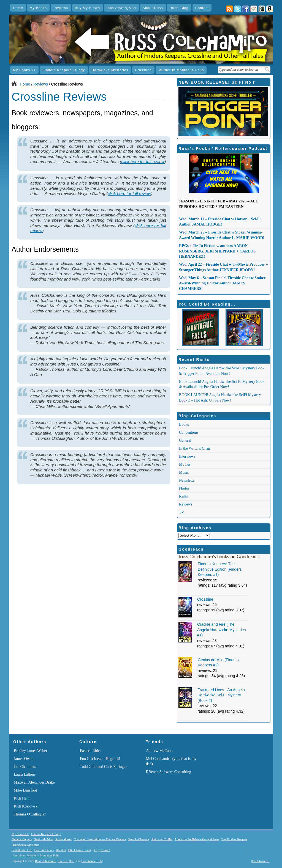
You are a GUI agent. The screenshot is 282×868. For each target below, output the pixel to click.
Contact (202, 8)
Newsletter (187, 480)
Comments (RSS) (92, 861)
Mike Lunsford (25, 790)
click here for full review (143, 162)
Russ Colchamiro (46, 861)
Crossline (143, 70)
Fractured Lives (44, 850)
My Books (38, 8)
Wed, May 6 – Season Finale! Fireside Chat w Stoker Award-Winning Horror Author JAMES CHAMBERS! (222, 283)
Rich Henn (22, 798)
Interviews (187, 456)
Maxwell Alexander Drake (34, 782)
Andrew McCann (159, 751)
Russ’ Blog (179, 8)
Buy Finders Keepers (234, 839)
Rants (183, 496)
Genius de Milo (44, 839)
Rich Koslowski (26, 806)
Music (184, 472)
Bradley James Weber (30, 751)
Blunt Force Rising (80, 850)
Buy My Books (87, 8)
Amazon (270, 9)
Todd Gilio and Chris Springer (103, 767)
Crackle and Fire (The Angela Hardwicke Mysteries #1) (222, 630)
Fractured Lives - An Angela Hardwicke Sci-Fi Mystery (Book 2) (221, 695)
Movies (185, 464)
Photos (184, 488)
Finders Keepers (22, 839)
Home (18, 8)
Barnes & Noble (262, 9)
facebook (246, 9)
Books (184, 425)
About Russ (153, 8)
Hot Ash (61, 850)
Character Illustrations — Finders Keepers (100, 839)
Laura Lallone (25, 774)
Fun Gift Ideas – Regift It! (100, 759)
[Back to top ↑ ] (261, 861)
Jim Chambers (25, 767)
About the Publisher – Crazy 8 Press (197, 839)
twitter (238, 9)
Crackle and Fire (22, 850)
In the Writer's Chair (195, 448)
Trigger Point (102, 850)
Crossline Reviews (59, 97)
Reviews (61, 8)
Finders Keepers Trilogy (64, 70)
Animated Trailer (162, 839)
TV (182, 512)
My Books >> (24, 70)
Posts (230, 9)
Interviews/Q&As (121, 8)
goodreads (254, 9)
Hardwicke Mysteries (110, 70)
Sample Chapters (139, 839)
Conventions (189, 432)
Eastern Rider (90, 751)
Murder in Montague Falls (181, 70)
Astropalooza (63, 839)
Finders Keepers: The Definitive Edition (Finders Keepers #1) (220, 569)
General (185, 440)
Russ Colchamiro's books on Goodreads (218, 557)
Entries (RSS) (67, 861)
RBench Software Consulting (169, 772)
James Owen (24, 759)
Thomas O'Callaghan (30, 814)
